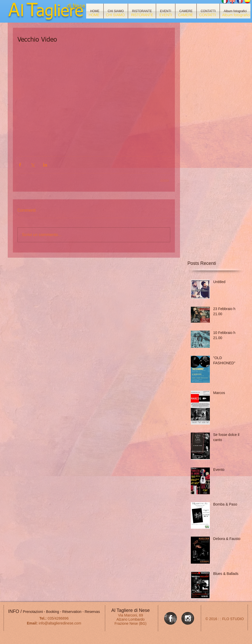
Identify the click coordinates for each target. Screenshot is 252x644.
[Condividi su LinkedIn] (45, 165)
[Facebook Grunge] (170, 618)
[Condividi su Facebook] (20, 165)
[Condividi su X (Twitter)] (33, 165)
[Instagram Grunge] (188, 618)
